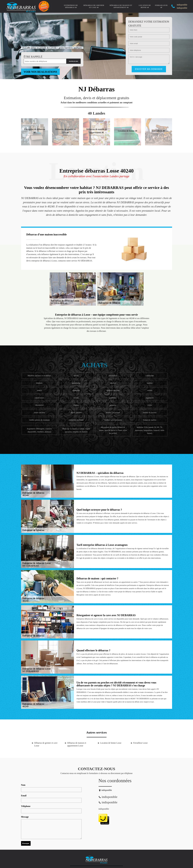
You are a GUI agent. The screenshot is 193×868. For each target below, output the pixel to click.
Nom (23, 785)
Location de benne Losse (111, 743)
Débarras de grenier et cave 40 (94, 6)
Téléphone (26, 806)
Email (24, 796)
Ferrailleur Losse (140, 743)
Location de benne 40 (145, 6)
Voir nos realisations (40, 72)
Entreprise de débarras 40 (71, 6)
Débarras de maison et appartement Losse (77, 744)
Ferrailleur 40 (161, 6)
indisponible (104, 809)
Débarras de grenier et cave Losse (46, 744)
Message (25, 817)
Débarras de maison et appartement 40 (121, 6)
